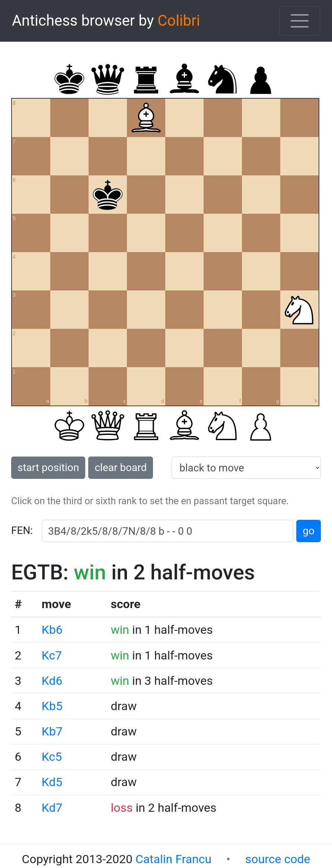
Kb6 (52, 630)
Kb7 (52, 731)
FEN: (22, 530)
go (309, 531)
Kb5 (52, 706)
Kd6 (52, 681)
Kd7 (52, 808)
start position (48, 468)
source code (278, 859)
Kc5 (52, 757)
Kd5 (52, 782)
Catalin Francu (173, 859)
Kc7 (52, 655)
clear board (121, 468)
